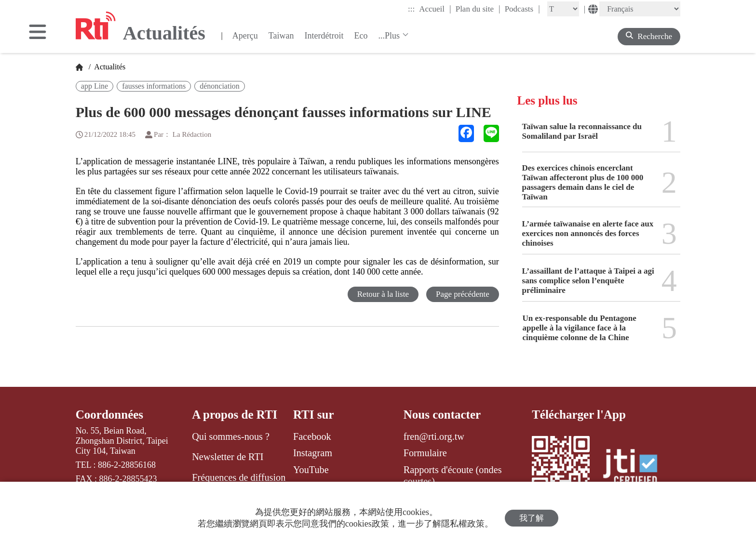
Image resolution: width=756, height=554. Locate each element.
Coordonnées (109, 415)
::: (411, 9)
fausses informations (154, 86)
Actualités (109, 67)
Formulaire (425, 453)
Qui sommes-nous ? (231, 436)
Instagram (313, 453)
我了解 (532, 518)
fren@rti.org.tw (434, 436)
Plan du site (478, 9)
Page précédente (463, 294)
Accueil (435, 9)
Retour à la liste (383, 294)
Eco (361, 36)
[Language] (640, 9)
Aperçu (245, 36)
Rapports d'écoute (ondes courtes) (453, 475)
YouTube (311, 470)
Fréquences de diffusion (239, 477)
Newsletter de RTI (228, 457)
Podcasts (522, 9)
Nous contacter (442, 415)
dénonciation (220, 86)
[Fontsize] (563, 9)
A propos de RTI (235, 415)
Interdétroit (324, 36)
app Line (94, 86)
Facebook (312, 436)
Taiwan (281, 36)
